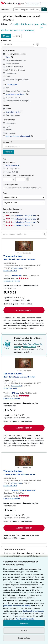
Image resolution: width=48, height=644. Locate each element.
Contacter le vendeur (12, 281)
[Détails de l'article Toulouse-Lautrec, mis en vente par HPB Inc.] (24, 363)
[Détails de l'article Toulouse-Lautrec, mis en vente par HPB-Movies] (24, 246)
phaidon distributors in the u (26, 24)
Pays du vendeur (10, 203)
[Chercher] (44, 9)
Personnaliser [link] (24, 638)
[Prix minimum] (8, 179)
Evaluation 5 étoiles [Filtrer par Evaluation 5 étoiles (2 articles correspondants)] (19, 225)
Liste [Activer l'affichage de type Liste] (6, 36)
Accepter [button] (24, 623)
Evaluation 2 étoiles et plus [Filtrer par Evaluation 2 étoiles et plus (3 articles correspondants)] (22, 216)
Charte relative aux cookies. (33, 611)
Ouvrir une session (33, 4)
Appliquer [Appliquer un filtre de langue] (9, 152)
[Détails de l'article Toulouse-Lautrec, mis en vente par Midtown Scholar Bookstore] (24, 461)
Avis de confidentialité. (25, 619)
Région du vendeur (11, 197)
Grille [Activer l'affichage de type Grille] (16, 36)
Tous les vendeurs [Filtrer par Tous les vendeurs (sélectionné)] (13, 212)
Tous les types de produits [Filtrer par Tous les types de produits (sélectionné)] (15, 54)
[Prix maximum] (20, 179)
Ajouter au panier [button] (24, 310)
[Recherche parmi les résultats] (24, 234)
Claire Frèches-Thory (31, 344)
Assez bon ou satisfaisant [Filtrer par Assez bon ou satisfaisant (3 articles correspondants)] (16, 94)
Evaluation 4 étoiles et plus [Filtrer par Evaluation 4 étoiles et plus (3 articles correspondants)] (22, 222)
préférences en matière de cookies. (17, 606)
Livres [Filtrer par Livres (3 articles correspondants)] (8, 57)
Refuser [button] (24, 630)
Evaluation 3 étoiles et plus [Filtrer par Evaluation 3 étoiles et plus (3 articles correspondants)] (22, 219)
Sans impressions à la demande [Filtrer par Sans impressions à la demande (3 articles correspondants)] (18, 136)
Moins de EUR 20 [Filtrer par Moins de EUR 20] (11, 166)
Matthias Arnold (30, 347)
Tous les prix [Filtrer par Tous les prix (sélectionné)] (9, 162)
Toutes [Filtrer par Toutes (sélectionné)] (7, 109)
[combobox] (27, 9)
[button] (44, 234)
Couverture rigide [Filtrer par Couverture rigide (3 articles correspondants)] (12, 112)
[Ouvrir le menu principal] (6, 9)
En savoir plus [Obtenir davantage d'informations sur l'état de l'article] (12, 84)
